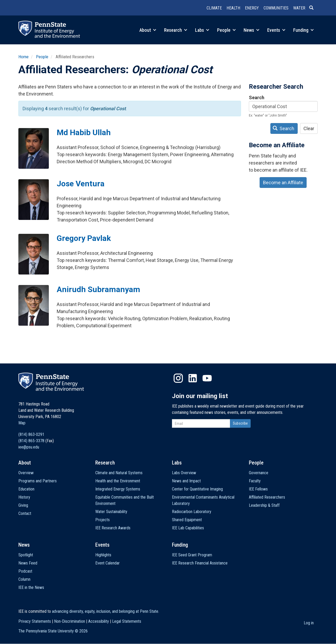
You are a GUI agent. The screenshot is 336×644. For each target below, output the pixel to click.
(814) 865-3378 (31, 441)
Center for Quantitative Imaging (197, 489)
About (148, 30)
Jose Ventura (81, 184)
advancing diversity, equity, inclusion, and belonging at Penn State (105, 611)
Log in (309, 623)
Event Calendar (107, 563)
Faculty (255, 481)
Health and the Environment (118, 481)
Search (257, 97)
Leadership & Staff (264, 505)
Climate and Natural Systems (119, 473)
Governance (259, 473)
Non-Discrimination (70, 621)
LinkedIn (193, 378)
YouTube (207, 378)
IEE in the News (31, 587)
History (24, 497)
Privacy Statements (35, 621)
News (251, 30)
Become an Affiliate (283, 183)
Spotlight (26, 555)
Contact (25, 513)
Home (23, 57)
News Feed (28, 563)
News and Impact (186, 481)
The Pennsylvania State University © (53, 631)
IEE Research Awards (113, 528)
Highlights (103, 555)
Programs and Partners (38, 481)
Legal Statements (127, 621)
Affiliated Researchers (267, 497)
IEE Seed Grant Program (192, 555)
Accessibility (99, 621)
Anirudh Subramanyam (98, 289)
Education (26, 489)
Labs (202, 30)
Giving (23, 505)
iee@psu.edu (29, 447)
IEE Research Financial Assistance (200, 563)
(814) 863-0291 (31, 434)
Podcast (25, 571)
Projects (103, 520)
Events (276, 30)
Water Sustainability (111, 512)
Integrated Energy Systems (118, 489)
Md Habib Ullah (84, 132)
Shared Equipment (187, 520)
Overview (26, 473)
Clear (309, 128)
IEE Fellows (258, 489)
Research (176, 30)
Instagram (178, 378)
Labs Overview (184, 473)
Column (24, 579)
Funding (303, 30)
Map (22, 423)
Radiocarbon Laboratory (192, 512)
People (226, 30)
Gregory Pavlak (84, 238)
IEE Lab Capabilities (188, 528)
